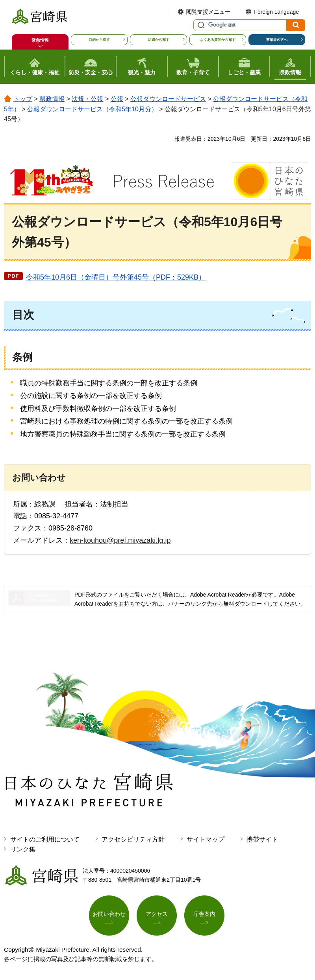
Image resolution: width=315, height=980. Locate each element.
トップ (23, 99)
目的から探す (99, 40)
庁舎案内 (204, 914)
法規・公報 (87, 99)
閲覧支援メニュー (208, 12)
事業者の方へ (277, 40)
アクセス (157, 914)
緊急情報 (40, 40)
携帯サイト (262, 839)
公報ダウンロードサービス (168, 99)
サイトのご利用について (45, 839)
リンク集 (23, 849)
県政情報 (52, 99)
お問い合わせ (109, 914)
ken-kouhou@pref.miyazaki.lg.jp (120, 540)
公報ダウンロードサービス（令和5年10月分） (92, 109)
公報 (117, 99)
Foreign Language (276, 12)
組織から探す (159, 40)
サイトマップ (206, 839)
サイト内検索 (200, 25)
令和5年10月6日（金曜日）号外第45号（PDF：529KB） (116, 277)
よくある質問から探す (218, 40)
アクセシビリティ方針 (133, 839)
